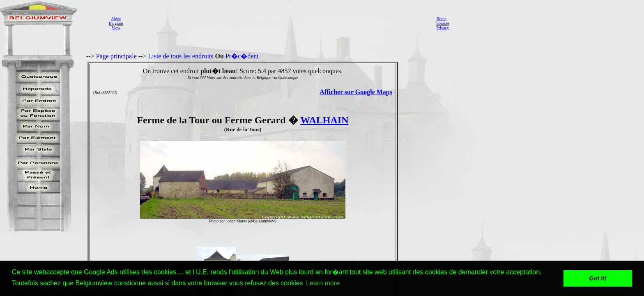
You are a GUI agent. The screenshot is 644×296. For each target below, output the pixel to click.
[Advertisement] (277, 23)
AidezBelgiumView (116, 23)
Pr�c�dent (242, 56)
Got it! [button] (598, 278)
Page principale (116, 56)
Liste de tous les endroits (181, 56)
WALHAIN (324, 120)
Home (441, 19)
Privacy (443, 28)
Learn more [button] (323, 283)
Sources (443, 23)
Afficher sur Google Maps (356, 92)
